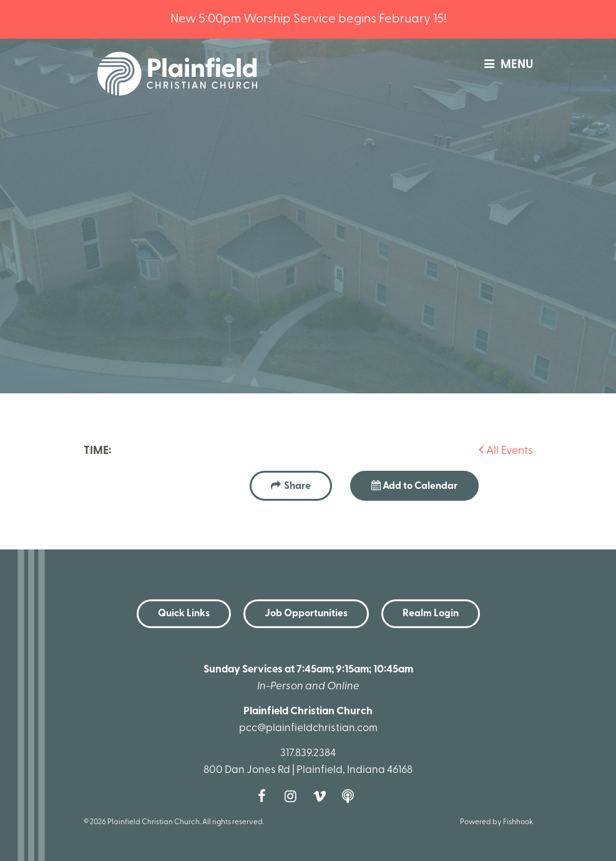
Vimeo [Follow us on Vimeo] (323, 796)
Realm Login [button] (431, 614)
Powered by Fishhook (496, 822)
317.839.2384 (308, 753)
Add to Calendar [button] (414, 486)
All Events (506, 451)
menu (506, 65)
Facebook (265, 796)
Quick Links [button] (184, 614)
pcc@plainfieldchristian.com (308, 728)
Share (297, 486)
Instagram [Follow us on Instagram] (294, 796)
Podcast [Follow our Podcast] (351, 796)
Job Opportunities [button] (306, 614)
